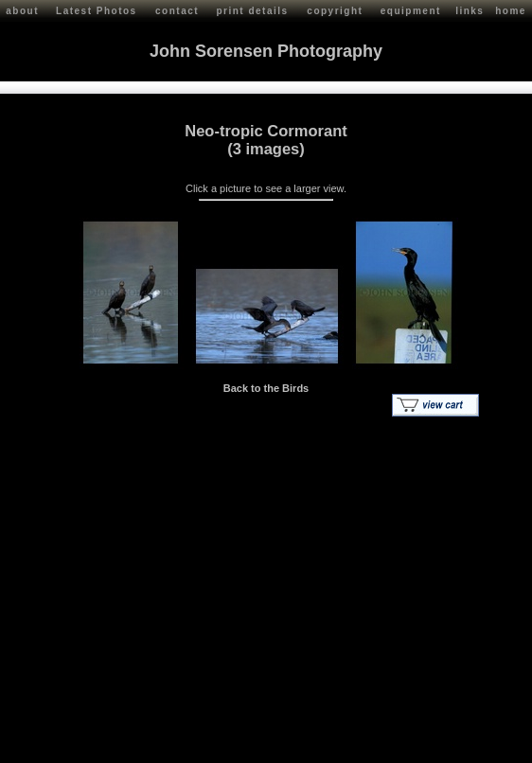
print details (252, 11)
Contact (181, 745)
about (22, 11)
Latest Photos (97, 11)
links (470, 11)
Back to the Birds (266, 385)
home (511, 11)
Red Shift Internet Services (462, 745)
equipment (411, 11)
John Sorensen (121, 745)
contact (177, 11)
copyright (335, 11)
